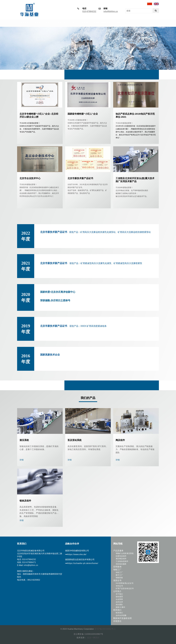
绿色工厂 (119, 572)
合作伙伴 (119, 602)
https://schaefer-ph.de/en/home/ (82, 563)
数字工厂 (119, 575)
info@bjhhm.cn (111, 11)
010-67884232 (89, 11)
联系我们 (117, 610)
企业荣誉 (119, 599)
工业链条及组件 (122, 561)
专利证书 (119, 586)
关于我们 (119, 594)
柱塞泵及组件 (121, 556)
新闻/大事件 (121, 607)
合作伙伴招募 (121, 615)
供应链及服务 (121, 564)
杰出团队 (119, 605)
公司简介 (117, 591)
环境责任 (117, 621)
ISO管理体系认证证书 (125, 583)
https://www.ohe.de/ (76, 554)
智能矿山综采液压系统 (125, 553)
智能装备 (119, 578)
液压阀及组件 (121, 559)
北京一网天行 (93, 638)
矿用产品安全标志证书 (125, 588)
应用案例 (117, 567)
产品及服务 (118, 551)
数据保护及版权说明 (123, 618)
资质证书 (117, 580)
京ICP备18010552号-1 (105, 629)
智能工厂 (117, 570)
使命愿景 (119, 597)
